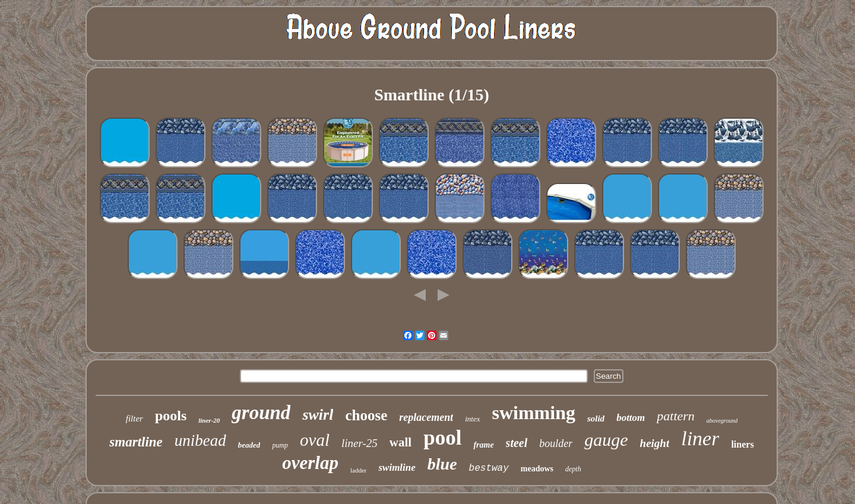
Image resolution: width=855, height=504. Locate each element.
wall (400, 442)
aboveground (722, 421)
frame (483, 445)
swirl (318, 415)
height (655, 443)
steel (517, 443)
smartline (136, 442)
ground (261, 413)
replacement (426, 417)
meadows (537, 469)
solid (596, 419)
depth (573, 469)
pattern (676, 416)
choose (366, 415)
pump (280, 445)
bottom (631, 418)
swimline (397, 467)
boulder (556, 443)
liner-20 (209, 420)
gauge (606, 440)
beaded (249, 445)
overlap (310, 463)
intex (472, 419)
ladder (358, 470)
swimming (533, 413)
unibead (200, 440)
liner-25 (360, 443)
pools (171, 416)
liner (700, 438)
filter (134, 419)
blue (442, 464)
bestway (489, 468)
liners (742, 444)
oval (315, 440)
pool (442, 438)
